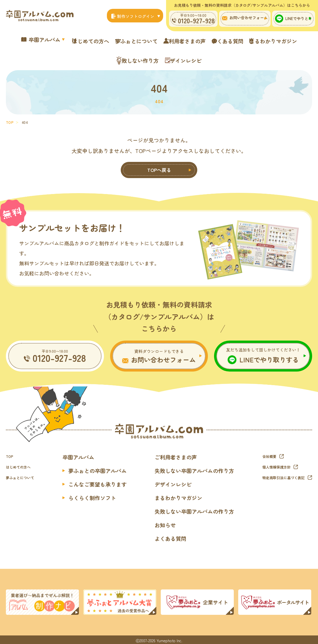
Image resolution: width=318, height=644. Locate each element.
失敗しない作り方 (167, 57)
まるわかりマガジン (105, 57)
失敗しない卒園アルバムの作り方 (194, 468)
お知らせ (165, 523)
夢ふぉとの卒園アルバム (105, 468)
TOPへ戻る (159, 167)
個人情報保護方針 (272, 465)
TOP (10, 117)
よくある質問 (272, 40)
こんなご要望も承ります (105, 482)
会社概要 (264, 454)
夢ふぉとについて (160, 40)
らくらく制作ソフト (99, 495)
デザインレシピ (223, 57)
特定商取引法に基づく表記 (280, 477)
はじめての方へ (104, 40)
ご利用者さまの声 (219, 40)
